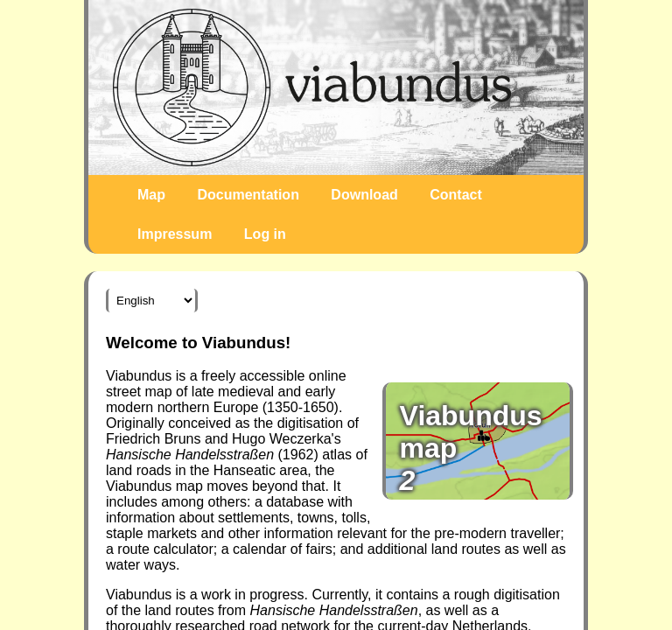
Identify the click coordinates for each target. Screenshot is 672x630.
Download (364, 195)
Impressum (175, 234)
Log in (265, 234)
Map (151, 195)
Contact (456, 195)
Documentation (248, 195)
